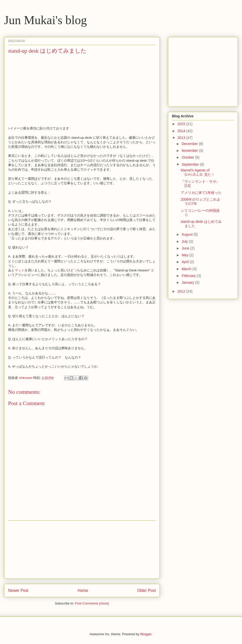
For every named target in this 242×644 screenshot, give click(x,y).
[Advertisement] (82, 550)
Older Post (146, 591)
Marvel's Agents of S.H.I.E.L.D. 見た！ (198, 172)
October (188, 157)
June (186, 248)
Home (83, 591)
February (189, 276)
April (186, 262)
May (185, 255)
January (188, 282)
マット (20, 270)
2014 (182, 131)
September (191, 164)
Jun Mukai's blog (46, 20)
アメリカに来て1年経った (201, 193)
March (187, 269)
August (187, 234)
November (190, 151)
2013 (182, 138)
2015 (182, 124)
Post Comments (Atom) (92, 603)
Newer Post (18, 591)
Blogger (146, 634)
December (190, 144)
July (185, 241)
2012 (182, 291)
